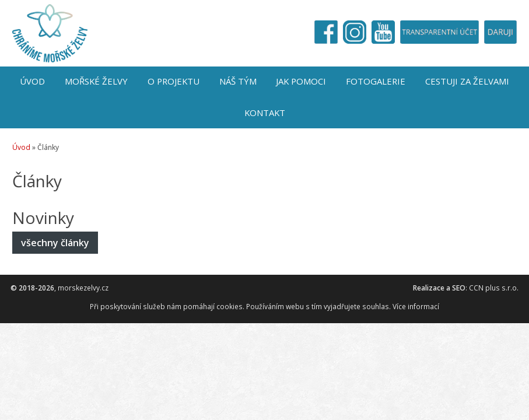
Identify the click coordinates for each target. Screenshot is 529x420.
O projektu (174, 81)
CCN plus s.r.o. (494, 288)
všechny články (55, 243)
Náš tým (238, 81)
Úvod (32, 81)
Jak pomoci (301, 81)
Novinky (43, 218)
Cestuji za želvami (467, 81)
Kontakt (265, 113)
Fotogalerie (376, 81)
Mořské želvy (96, 81)
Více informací (416, 307)
